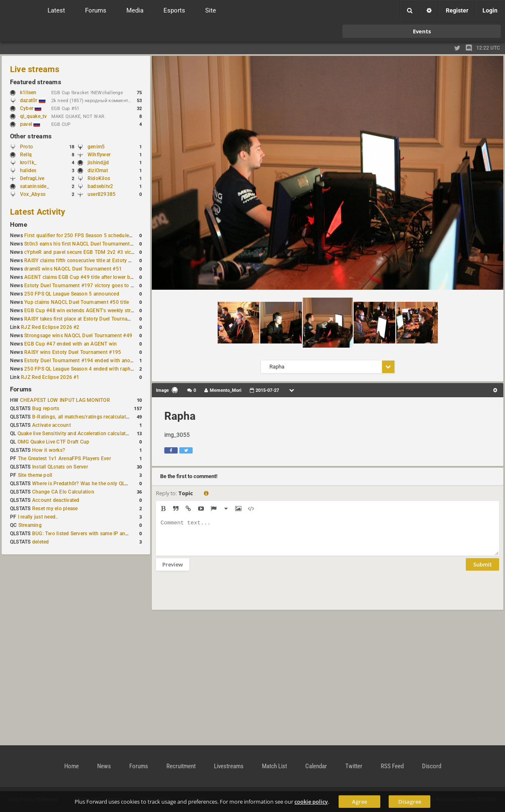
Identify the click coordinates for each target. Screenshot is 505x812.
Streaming (30, 525)
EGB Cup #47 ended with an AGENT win (70, 344)
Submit (482, 571)
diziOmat (98, 170)
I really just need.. (38, 517)
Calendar (316, 766)
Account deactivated (56, 500)
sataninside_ (34, 186)
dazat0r (33, 100)
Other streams (31, 136)
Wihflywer (99, 155)
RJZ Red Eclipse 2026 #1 (50, 377)
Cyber (31, 108)
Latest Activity (38, 212)
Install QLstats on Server (60, 467)
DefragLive (32, 178)
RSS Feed (392, 766)
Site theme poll (35, 475)
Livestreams (229, 766)
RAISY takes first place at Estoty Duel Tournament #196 (88, 319)
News (104, 766)
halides (28, 170)
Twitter (354, 766)
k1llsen (28, 93)
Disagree (410, 802)
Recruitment (181, 766)
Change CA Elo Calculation (63, 492)
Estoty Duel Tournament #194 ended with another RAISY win (94, 361)
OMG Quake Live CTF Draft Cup (54, 442)
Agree (359, 802)
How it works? (49, 450)
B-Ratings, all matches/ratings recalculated (82, 417)
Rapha (180, 416)
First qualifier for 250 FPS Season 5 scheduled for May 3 (90, 236)
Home (19, 225)
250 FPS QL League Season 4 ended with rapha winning (89, 369)
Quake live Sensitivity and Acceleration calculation (75, 434)
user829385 (102, 194)
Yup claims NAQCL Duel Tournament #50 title (77, 302)
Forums (21, 389)
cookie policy (311, 802)
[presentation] (219, 596)
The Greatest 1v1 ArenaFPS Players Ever (64, 459)
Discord (432, 766)
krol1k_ (28, 163)
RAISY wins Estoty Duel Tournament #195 (73, 352)
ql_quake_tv (34, 116)
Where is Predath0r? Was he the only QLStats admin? (93, 484)
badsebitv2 (100, 186)
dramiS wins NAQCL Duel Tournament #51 (73, 269)
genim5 (96, 147)
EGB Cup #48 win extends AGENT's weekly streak (81, 311)
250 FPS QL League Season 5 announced (72, 294)
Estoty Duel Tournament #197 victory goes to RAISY (84, 286)
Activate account (52, 425)
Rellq (26, 155)
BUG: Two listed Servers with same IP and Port (86, 534)
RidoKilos (99, 178)
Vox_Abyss (33, 194)
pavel (30, 124)
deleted (41, 542)
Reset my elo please (55, 509)
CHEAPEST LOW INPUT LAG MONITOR (65, 400)
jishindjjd (98, 163)
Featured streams (36, 82)
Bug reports (46, 409)
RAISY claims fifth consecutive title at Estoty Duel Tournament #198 (103, 261)
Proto (26, 147)
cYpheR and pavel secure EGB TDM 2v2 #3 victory (82, 252)
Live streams (35, 69)
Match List (274, 766)
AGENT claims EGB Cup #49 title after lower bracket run (89, 277)
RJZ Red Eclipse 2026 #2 (50, 327)
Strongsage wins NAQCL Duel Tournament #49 (78, 336)
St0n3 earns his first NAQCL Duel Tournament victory (85, 244)
